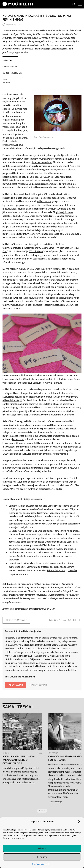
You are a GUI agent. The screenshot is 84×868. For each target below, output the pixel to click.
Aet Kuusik (7, 82)
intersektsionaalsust (42, 162)
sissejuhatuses (66, 212)
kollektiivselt (18, 439)
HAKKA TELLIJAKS (16, 685)
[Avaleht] (18, 5)
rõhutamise (69, 443)
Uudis (6, 753)
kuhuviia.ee (69, 513)
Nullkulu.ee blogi (45, 202)
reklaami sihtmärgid (12, 400)
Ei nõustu (42, 857)
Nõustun (42, 848)
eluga (22, 262)
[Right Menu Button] (80, 4)
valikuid (40, 298)
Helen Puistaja (56, 802)
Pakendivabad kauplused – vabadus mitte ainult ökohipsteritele (18, 760)
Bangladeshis (17, 170)
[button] (79, 822)
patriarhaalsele (34, 415)
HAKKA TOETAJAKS (39, 685)
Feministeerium (10, 67)
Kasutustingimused (40, 864)
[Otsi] (74, 5)
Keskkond (8, 60)
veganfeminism (30, 159)
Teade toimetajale (16, 620)
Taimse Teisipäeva (56, 570)
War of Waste (36, 251)
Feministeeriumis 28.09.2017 (41, 609)
